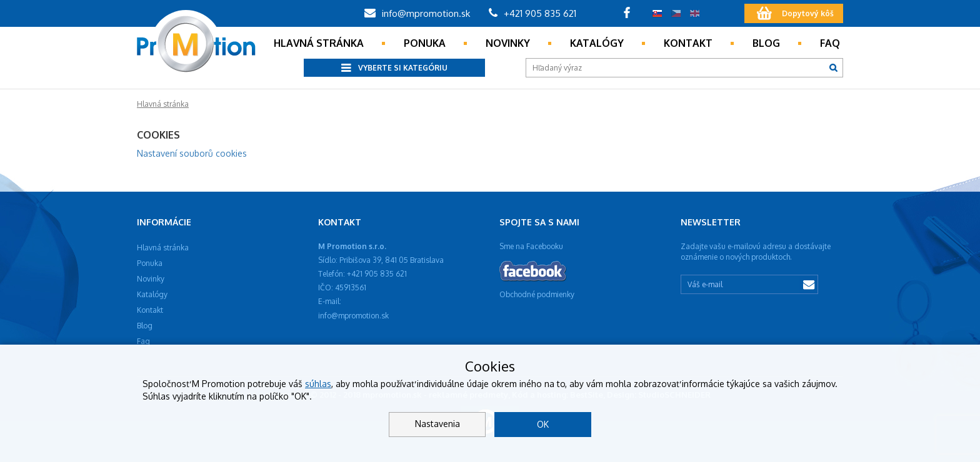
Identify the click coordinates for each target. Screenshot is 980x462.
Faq (830, 43)
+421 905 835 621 (532, 13)
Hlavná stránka (319, 43)
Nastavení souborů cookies (192, 153)
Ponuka (425, 43)
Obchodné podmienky (537, 294)
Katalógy (597, 43)
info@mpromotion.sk (417, 13)
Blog (766, 43)
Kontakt (688, 43)
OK (543, 424)
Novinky (508, 43)
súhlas (318, 384)
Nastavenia (437, 424)
